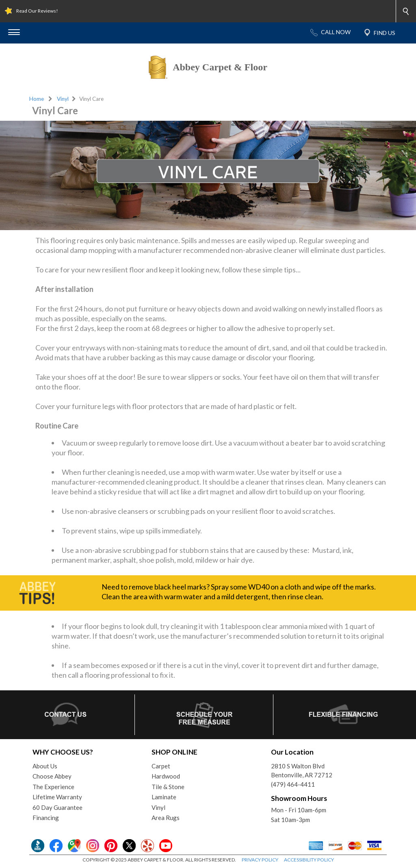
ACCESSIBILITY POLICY (309, 860)
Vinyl (63, 99)
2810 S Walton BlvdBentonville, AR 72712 (302, 771)
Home (37, 99)
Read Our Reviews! (37, 11)
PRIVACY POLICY (260, 860)
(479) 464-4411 (293, 784)
